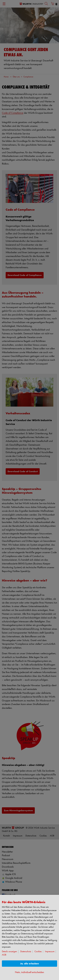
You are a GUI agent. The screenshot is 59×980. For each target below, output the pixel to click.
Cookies (38, 952)
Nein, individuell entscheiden (29, 972)
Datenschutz (26, 952)
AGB (4, 955)
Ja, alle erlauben (29, 964)
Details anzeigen (9, 952)
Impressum (50, 952)
